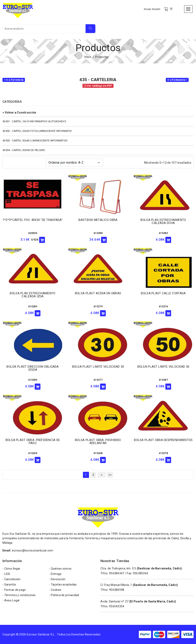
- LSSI (6, 574)
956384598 (117, 590)
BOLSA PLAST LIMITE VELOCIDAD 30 (98, 367)
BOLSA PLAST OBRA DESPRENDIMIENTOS (163, 440)
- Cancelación (12, 579)
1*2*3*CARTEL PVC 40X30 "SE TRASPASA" (33, 220)
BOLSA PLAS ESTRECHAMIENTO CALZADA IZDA (33, 295)
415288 (98, 233)
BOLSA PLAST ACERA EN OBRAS (98, 293)
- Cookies (55, 590)
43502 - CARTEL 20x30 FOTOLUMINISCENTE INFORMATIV (37, 131)
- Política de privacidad (64, 595)
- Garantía (9, 584)
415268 (98, 453)
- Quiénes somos (60, 569)
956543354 (117, 606)
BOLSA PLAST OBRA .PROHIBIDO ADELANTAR (98, 442)
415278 (163, 453)
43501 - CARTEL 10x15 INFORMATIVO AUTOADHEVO (34, 121)
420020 (33, 233)
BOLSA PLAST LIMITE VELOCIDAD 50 (163, 367)
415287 (163, 380)
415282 (163, 233)
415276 (163, 307)
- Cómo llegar (11, 569)
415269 (33, 453)
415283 (33, 307)
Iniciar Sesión (152, 9)
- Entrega (55, 574)
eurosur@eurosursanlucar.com (33, 550)
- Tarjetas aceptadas (63, 584)
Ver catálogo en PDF (98, 86)
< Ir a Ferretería (14, 80)
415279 (98, 307)
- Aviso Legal (11, 600)
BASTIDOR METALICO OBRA (98, 220)
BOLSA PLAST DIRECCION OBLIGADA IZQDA (33, 368)
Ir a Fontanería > (177, 80)
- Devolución (57, 579)
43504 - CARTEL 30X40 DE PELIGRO (24, 150)
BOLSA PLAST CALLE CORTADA (163, 293)
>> (110, 475)
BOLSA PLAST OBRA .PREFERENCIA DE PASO (33, 442)
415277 (98, 380)
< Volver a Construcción (19, 112)
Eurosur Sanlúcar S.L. (41, 634)
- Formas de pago (14, 590)
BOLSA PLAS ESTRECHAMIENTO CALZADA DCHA (163, 221)
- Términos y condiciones (19, 595)
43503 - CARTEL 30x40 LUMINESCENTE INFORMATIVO (35, 141)
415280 (33, 380)
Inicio (88, 57)
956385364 (141, 573)
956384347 (117, 573)
